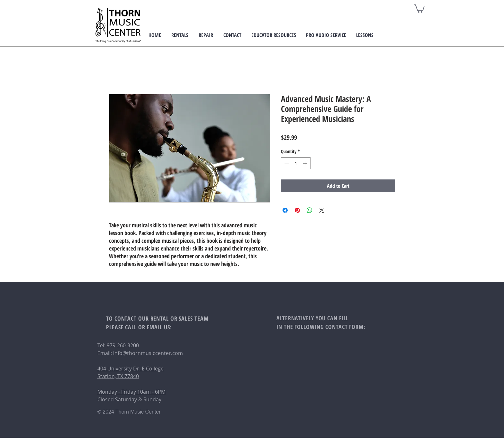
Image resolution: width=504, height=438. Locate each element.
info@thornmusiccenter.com (148, 353)
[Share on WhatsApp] (310, 210)
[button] (419, 8)
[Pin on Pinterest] (297, 210)
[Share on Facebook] (285, 210)
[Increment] (306, 163)
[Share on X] (322, 210)
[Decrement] (286, 163)
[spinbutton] (296, 163)
